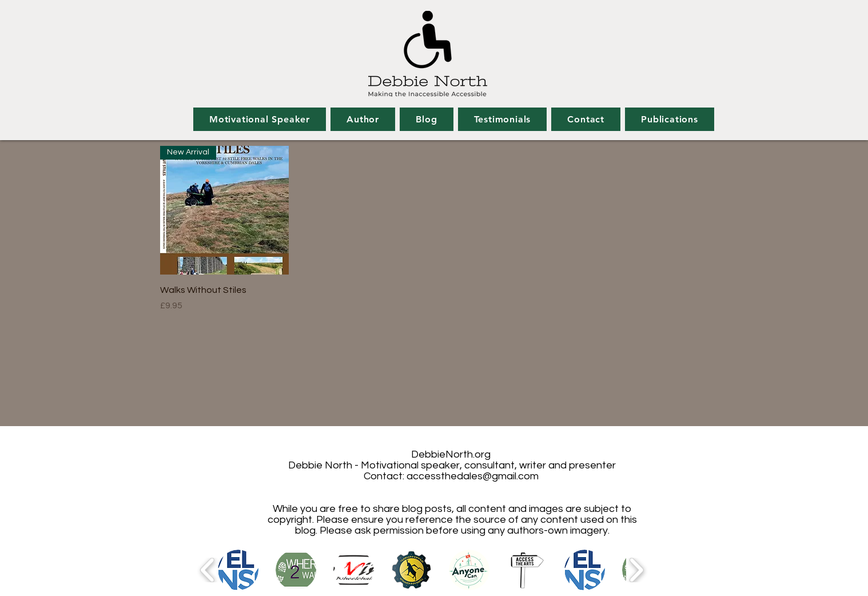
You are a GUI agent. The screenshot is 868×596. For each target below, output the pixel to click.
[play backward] (208, 570)
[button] (238, 570)
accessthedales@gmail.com (473, 476)
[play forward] (636, 570)
